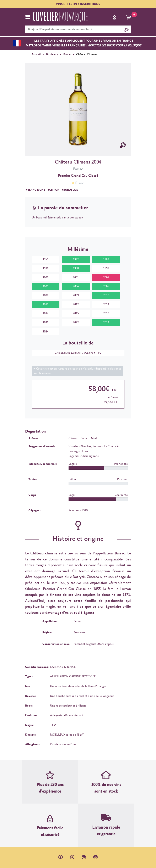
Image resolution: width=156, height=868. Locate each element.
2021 (45, 322)
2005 (45, 286)
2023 (106, 322)
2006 (76, 286)
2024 (45, 332)
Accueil (36, 55)
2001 (76, 277)
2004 (106, 277)
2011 (45, 304)
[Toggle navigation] (28, 17)
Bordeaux (52, 55)
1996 (45, 268)
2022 (76, 322)
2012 (76, 304)
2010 (106, 295)
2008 (45, 295)
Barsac (67, 55)
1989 (106, 259)
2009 (76, 295)
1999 (106, 268)
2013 (106, 304)
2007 (106, 286)
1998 (76, 268)
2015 (76, 313)
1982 (76, 259)
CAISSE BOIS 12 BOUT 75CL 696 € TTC (76, 353)
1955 (45, 259)
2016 (106, 313)
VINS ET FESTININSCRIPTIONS (78, 4)
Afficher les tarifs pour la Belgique (115, 46)
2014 (45, 313)
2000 (45, 277)
